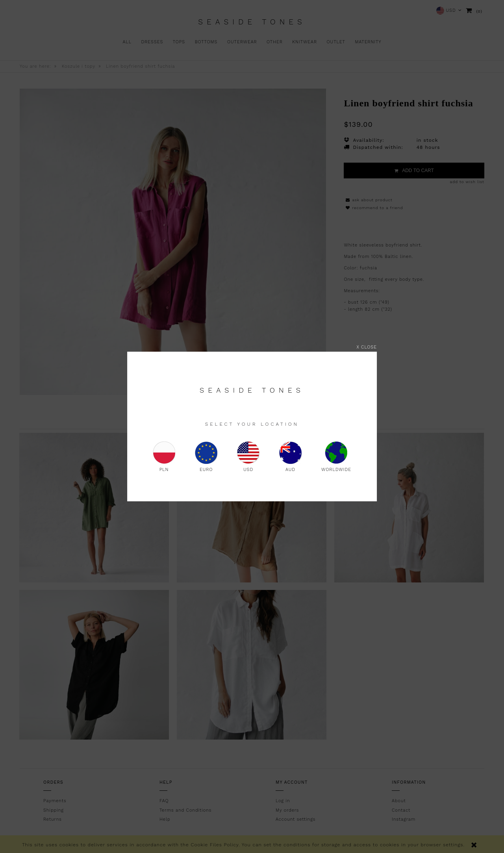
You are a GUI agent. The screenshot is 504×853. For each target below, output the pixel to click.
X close (367, 347)
